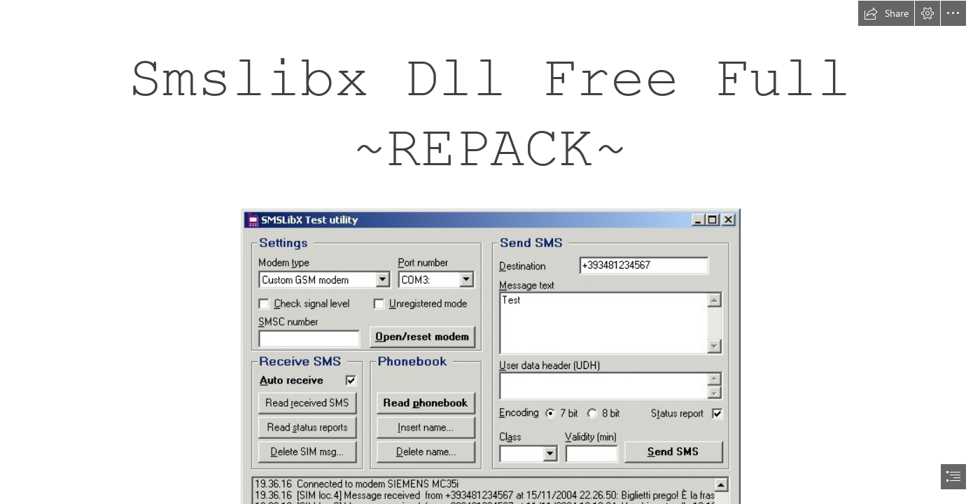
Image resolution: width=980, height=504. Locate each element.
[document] (490, 252)
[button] (886, 13)
